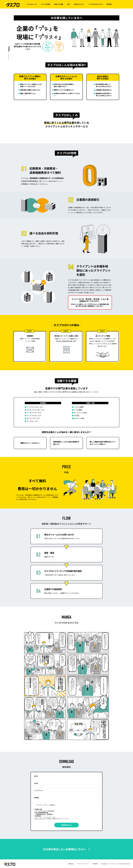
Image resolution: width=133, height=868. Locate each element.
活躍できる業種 (59, 4)
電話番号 (37, 798)
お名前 (36, 783)
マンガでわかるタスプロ (95, 4)
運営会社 (71, 864)
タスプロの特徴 (45, 4)
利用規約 (95, 864)
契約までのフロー (79, 4)
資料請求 (109, 4)
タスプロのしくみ (32, 4)
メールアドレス (38, 790)
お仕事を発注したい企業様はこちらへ (65, 849)
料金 (69, 4)
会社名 (36, 776)
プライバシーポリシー (39, 819)
